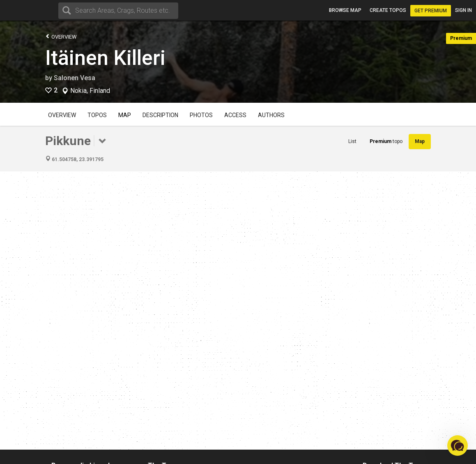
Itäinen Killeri (105, 58)
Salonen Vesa (75, 78)
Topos (97, 115)
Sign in (463, 10)
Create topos (388, 10)
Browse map (345, 10)
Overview (61, 36)
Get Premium (431, 11)
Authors (271, 115)
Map (125, 115)
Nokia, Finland (90, 91)
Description (160, 115)
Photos (201, 115)
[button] (458, 446)
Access (235, 115)
